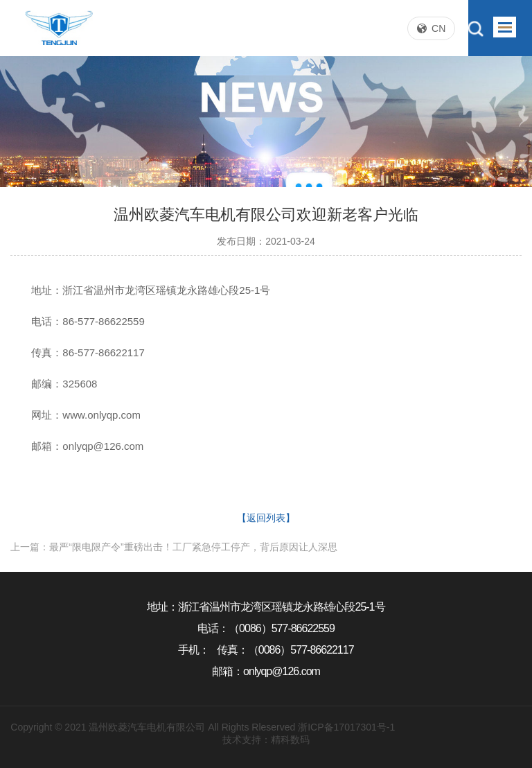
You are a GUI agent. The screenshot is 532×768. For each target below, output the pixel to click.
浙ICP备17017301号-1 (346, 727)
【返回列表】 (266, 518)
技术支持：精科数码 (266, 740)
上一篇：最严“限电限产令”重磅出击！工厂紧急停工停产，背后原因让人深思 (174, 547)
